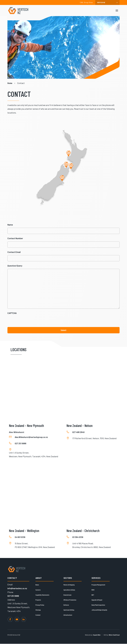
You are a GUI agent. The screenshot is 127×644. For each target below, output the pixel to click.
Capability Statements (42, 595)
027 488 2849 (78, 432)
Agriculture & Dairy (69, 590)
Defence (66, 605)
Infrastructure (68, 615)
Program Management (98, 585)
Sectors (68, 578)
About (39, 578)
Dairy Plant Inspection (98, 605)
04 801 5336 (20, 537)
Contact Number (15, 238)
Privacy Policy (40, 605)
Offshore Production (70, 600)
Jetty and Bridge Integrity (99, 610)
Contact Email (14, 252)
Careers (38, 590)
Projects (38, 600)
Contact (38, 615)
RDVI (93, 590)
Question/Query (15, 266)
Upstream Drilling (69, 610)
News (37, 585)
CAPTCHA (12, 313)
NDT (93, 595)
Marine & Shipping (69, 585)
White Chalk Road (114, 635)
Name (10, 225)
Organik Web (97, 635)
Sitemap (38, 610)
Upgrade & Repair (97, 600)
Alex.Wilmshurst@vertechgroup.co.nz (31, 437)
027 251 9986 (21, 444)
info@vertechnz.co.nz (17, 589)
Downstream (67, 595)
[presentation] (26, 321)
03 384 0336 (78, 537)
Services (96, 578)
